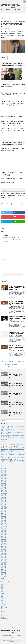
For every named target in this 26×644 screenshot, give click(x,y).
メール (5, 264)
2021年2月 (4, 556)
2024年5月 (4, 500)
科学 (2, 597)
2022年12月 (4, 525)
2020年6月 (4, 568)
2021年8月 (4, 548)
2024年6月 (4, 499)
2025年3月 (4, 487)
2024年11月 (4, 492)
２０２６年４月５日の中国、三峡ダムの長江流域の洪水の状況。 (17, 385)
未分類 (3, 593)
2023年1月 (4, 523)
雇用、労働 (4, 608)
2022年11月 (4, 526)
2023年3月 (4, 520)
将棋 (3, 228)
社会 (2, 596)
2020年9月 (4, 563)
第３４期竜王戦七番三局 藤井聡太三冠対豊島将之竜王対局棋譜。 (17, 347)
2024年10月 (4, 493)
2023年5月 (4, 517)
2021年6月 (4, 550)
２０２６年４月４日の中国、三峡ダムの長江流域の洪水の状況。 (17, 395)
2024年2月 (4, 505)
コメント (6, 242)
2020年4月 (4, 571)
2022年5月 (4, 535)
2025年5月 (4, 484)
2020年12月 (4, 559)
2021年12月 (4, 542)
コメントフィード (5, 617)
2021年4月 (4, 553)
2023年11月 (4, 509)
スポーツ (3, 583)
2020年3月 (4, 572)
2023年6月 (4, 516)
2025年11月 (4, 476)
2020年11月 (4, 561)
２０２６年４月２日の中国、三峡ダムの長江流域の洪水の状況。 (17, 414)
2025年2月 (4, 489)
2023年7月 (4, 515)
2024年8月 (4, 496)
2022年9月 (4, 529)
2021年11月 (4, 543)
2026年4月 (4, 469)
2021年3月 (4, 555)
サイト (5, 269)
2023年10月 (4, 510)
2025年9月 (4, 479)
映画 (2, 590)
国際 (2, 586)
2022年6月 (4, 533)
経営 (2, 599)
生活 (2, 595)
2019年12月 (4, 576)
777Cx (17, 446)
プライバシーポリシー (7, 626)
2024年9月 (4, 494)
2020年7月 (4, 566)
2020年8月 (4, 565)
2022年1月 (4, 540)
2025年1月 (4, 490)
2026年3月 (4, 470)
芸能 (2, 602)
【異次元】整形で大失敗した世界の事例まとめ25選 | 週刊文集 (13, 455)
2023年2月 (4, 522)
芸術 (2, 603)
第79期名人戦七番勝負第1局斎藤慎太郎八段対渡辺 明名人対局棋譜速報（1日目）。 (17, 288)
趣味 (2, 606)
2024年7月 (4, 497)
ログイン (3, 614)
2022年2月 (4, 539)
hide (6, 58)
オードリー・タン (5, 582)
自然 (2, 600)
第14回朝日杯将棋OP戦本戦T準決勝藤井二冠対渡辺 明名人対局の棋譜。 (17, 318)
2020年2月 (4, 573)
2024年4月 (4, 502)
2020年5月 (4, 569)
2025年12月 (4, 474)
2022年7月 (4, 532)
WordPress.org (5, 619)
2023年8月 (4, 513)
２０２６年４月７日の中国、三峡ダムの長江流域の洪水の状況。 (17, 376)
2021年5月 (4, 552)
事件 (2, 585)
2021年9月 (4, 546)
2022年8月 (4, 530)
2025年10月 (4, 477)
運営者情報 (15, 626)
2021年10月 (4, 545)
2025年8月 (4, 480)
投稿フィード (4, 616)
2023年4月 (4, 519)
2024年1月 (4, 506)
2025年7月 (4, 482)
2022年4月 (4, 536)
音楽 (2, 609)
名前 (5, 259)
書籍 (2, 592)
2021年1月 (4, 558)
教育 (2, 589)
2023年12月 (4, 507)
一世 (7, 231)
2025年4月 (4, 486)
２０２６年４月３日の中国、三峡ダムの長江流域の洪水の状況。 (17, 404)
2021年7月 (4, 549)
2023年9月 (4, 512)
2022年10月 (4, 528)
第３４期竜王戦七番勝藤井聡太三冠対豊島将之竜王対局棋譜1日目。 (17, 303)
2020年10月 (4, 562)
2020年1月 (4, 575)
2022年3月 (4, 538)
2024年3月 (4, 503)
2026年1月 (4, 473)
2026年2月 (4, 472)
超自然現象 (4, 605)
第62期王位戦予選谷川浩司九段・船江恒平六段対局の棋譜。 (17, 333)
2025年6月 (4, 483)
